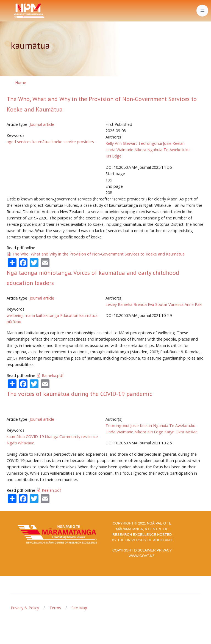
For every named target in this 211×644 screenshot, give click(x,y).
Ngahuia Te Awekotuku (168, 150)
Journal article (42, 124)
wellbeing (15, 315)
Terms (55, 608)
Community (70, 437)
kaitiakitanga (48, 315)
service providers (79, 142)
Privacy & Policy (25, 608)
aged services (19, 142)
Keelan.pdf (51, 490)
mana (30, 315)
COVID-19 (35, 437)
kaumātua (41, 142)
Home (21, 82)
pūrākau (14, 322)
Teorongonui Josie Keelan (161, 143)
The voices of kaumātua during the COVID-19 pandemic (79, 394)
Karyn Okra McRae (181, 432)
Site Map (79, 608)
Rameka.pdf (53, 375)
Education (69, 315)
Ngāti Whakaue (20, 443)
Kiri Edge (113, 156)
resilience (90, 437)
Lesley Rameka (119, 304)
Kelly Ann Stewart (121, 143)
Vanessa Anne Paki (185, 304)
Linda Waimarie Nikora (126, 150)
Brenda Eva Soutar (150, 304)
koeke (57, 142)
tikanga (52, 437)
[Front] (15, 11)
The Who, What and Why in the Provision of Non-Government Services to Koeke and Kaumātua (98, 254)
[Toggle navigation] (202, 11)
